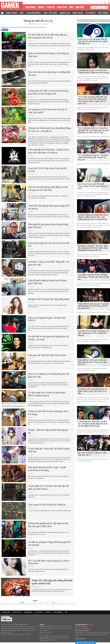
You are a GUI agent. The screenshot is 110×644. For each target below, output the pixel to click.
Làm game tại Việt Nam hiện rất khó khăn (47, 355)
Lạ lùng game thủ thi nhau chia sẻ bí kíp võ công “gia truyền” (47, 111)
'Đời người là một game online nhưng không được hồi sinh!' (48, 226)
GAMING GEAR (65, 13)
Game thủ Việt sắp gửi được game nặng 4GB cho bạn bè (49, 207)
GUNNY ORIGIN (12, 13)
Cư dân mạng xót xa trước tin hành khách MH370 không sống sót (47, 394)
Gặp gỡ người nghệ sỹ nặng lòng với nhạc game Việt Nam (47, 282)
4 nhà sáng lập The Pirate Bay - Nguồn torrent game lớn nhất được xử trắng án (49, 151)
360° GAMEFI (103, 13)
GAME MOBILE (31, 7)
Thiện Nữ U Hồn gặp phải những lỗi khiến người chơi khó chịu (52, 582)
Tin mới (81, 20)
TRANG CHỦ (6, 612)
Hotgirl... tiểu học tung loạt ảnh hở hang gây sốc (48, 431)
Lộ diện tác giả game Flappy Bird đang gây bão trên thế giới (49, 543)
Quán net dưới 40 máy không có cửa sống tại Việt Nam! (48, 55)
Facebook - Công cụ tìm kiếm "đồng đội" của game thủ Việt (49, 263)
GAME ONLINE (78, 13)
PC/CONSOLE (91, 13)
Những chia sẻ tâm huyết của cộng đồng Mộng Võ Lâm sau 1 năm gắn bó (49, 130)
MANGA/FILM (62, 7)
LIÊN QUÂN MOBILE (34, 13)
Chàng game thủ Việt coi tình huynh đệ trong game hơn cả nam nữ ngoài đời (48, 92)
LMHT (22, 13)
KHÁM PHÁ (51, 7)
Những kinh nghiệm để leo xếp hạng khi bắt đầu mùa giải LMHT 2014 (48, 525)
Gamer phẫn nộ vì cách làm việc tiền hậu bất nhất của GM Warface (48, 487)
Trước (20, 603)
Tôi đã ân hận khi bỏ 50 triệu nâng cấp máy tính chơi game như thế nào (48, 36)
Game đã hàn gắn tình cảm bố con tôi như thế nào (49, 244)
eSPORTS (41, 7)
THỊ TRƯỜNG (28, 612)
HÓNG (71, 7)
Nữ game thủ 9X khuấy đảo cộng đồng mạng (49, 299)
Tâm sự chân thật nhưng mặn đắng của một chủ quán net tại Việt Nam (48, 188)
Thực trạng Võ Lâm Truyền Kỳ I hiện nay (47, 505)
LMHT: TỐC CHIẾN (50, 13)
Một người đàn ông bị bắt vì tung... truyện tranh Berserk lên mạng (47, 469)
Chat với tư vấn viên (86, 643)
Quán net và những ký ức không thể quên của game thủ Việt (49, 375)
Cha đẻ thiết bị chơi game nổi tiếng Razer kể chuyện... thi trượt (48, 338)
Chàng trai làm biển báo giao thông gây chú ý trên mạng (48, 413)
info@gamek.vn (47, 634)
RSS (66, 612)
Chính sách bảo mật (80, 639)
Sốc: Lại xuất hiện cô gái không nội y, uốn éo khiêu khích (49, 562)
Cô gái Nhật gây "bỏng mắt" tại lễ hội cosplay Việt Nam (49, 450)
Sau (55, 603)
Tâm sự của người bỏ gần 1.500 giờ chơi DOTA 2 (47, 319)
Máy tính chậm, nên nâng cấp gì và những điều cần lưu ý (49, 73)
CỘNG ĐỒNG (80, 7)
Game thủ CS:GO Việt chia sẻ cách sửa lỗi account (47, 170)
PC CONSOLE (39, 612)
